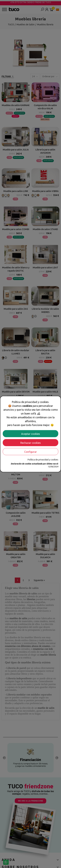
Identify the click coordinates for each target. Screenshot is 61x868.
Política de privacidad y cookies (43, 459)
